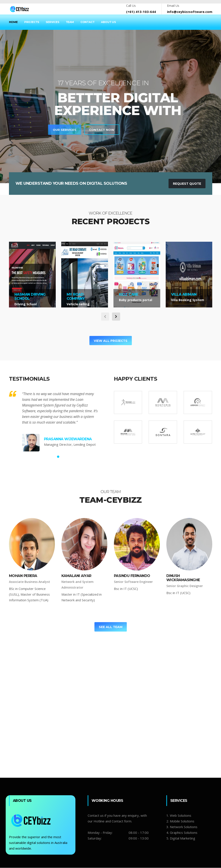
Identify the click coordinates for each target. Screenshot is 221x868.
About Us (108, 22)
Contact (88, 22)
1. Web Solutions (179, 816)
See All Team (110, 627)
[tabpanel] (110, 107)
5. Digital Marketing (181, 839)
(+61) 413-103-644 (141, 12)
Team (70, 22)
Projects (32, 22)
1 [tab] (58, 457)
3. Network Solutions (182, 827)
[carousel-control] (105, 317)
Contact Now (23, 130)
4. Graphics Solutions (182, 833)
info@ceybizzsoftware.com (190, 12)
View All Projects (110, 341)
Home (13, 22)
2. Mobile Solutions (180, 822)
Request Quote (186, 184)
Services (52, 22)
